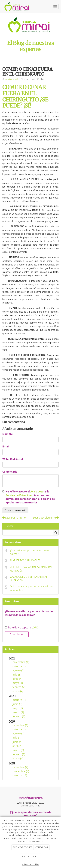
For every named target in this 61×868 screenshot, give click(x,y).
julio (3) (17, 675)
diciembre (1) (20, 725)
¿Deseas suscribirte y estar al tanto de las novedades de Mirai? (29, 613)
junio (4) (17, 679)
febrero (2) (19, 687)
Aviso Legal (37, 492)
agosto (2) (18, 670)
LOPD (35, 627)
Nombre (8, 434)
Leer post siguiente (46, 518)
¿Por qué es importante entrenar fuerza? (29, 552)
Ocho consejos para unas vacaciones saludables (32, 588)
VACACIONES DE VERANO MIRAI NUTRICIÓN (28, 579)
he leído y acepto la (22, 627)
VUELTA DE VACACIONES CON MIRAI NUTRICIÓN (31, 569)
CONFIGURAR (42, 847)
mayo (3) (18, 683)
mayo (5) (18, 708)
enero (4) (18, 691)
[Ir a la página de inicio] (17, 6)
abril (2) (17, 746)
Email (6, 446)
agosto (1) (18, 733)
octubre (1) (19, 666)
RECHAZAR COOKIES (23, 847)
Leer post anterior (15, 518)
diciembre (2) (20, 767)
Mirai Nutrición (12, 79)
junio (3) (17, 704)
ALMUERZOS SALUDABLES (25, 560)
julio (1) (17, 738)
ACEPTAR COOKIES (30, 856)
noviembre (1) (21, 662)
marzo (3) (18, 750)
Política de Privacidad (19, 495)
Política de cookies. (30, 864)
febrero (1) (19, 716)
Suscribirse (17, 634)
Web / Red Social (13, 459)
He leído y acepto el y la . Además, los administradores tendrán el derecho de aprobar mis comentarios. (30, 497)
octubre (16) (20, 775)
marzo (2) (18, 712)
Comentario (10, 472)
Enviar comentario (15, 510)
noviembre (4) (21, 771)
